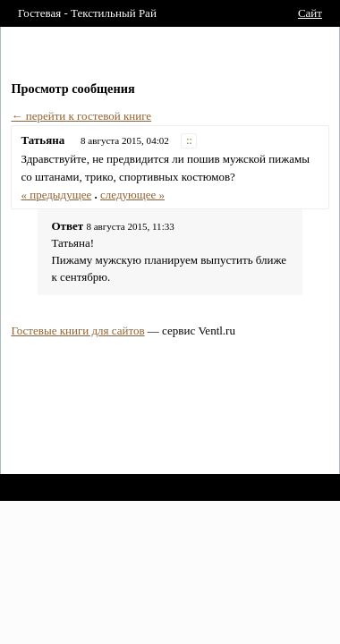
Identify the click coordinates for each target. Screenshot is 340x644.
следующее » (132, 195)
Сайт (310, 13)
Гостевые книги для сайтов (77, 330)
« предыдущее (56, 195)
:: (189, 141)
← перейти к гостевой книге (81, 116)
